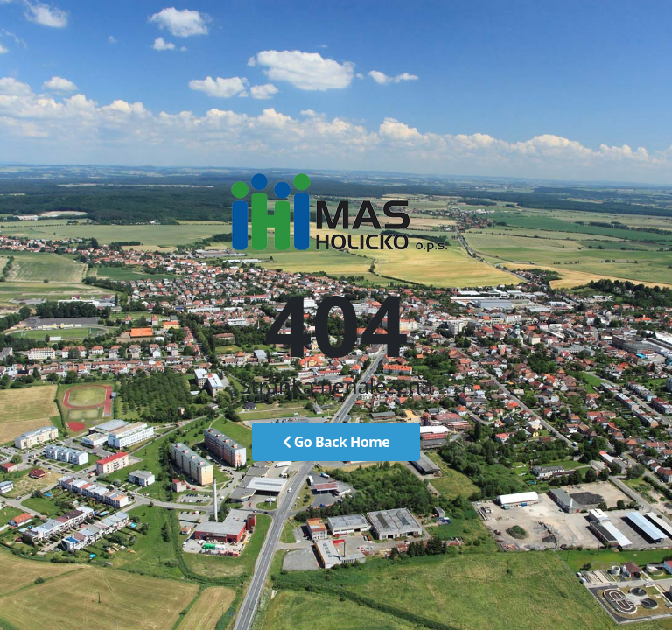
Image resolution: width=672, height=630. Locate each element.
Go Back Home (336, 442)
